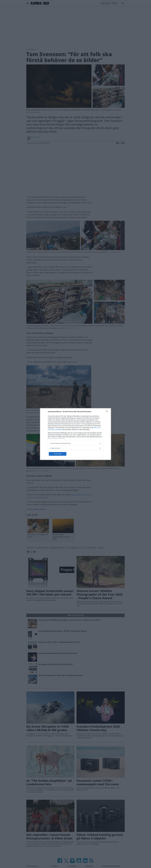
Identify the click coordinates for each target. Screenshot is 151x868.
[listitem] (75, 443)
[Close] (107, 412)
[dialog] (75, 434)
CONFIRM (58, 454)
